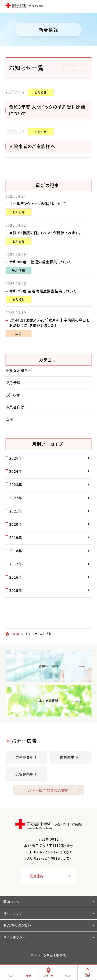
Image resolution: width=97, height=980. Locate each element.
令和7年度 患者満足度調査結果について (43, 291)
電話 (29, 976)
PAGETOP (87, 975)
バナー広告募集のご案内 (48, 790)
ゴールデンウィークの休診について (38, 204)
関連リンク (11, 902)
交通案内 (37, 876)
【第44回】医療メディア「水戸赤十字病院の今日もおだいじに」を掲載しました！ (50, 323)
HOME (15, 634)
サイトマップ (13, 914)
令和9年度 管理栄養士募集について (40, 262)
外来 (68, 976)
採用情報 (19, 270)
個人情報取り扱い (17, 925)
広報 (18, 334)
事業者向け (15, 407)
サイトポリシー (15, 937)
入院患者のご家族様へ (32, 146)
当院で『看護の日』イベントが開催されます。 (45, 233)
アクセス (48, 976)
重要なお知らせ (18, 370)
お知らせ (41, 92)
